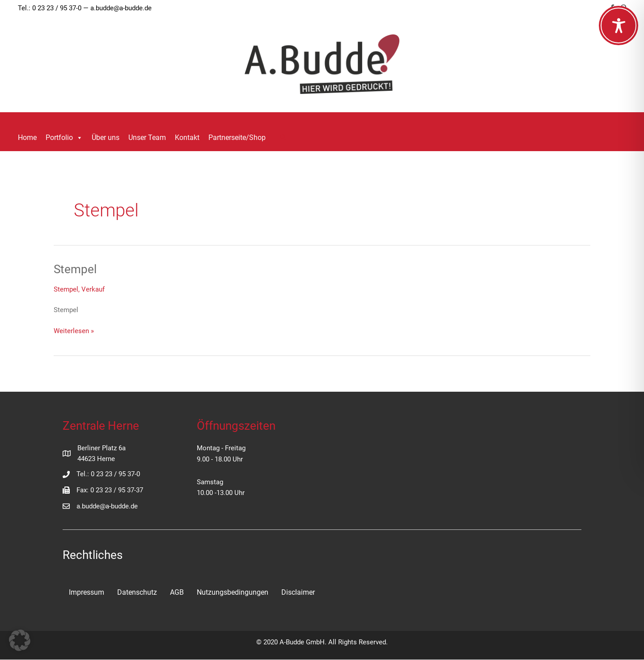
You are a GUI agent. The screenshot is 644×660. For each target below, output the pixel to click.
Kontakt (187, 137)
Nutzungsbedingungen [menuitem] (233, 592)
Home (27, 137)
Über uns (106, 137)
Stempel (75, 269)
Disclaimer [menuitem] (298, 592)
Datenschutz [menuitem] (137, 592)
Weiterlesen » (74, 330)
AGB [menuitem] (177, 592)
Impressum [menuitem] (87, 592)
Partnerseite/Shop (237, 137)
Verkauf (93, 289)
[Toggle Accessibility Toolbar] (619, 25)
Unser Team (147, 137)
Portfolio (64, 138)
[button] (283, 138)
